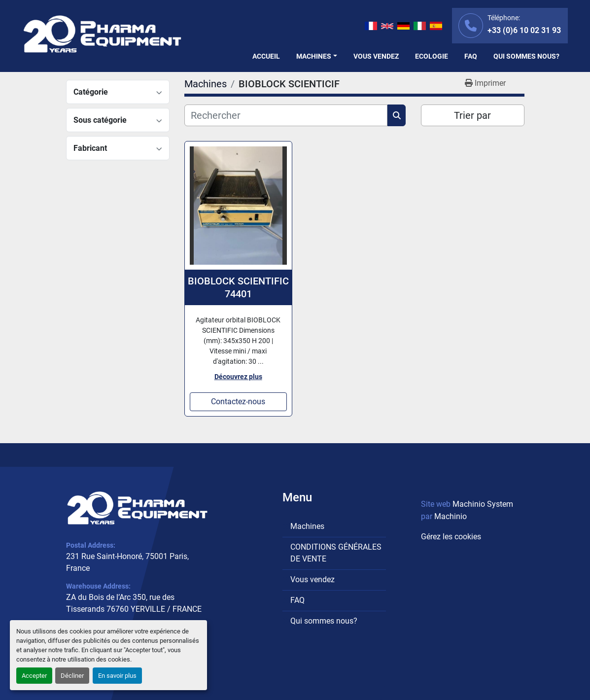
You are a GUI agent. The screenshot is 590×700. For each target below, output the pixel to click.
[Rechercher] (286, 115)
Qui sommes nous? (526, 56)
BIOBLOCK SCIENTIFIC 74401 (238, 287)
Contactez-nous (238, 402)
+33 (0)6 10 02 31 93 (524, 30)
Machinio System (483, 504)
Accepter (34, 676)
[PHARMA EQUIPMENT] (138, 508)
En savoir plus (117, 676)
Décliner (72, 676)
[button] (317, 56)
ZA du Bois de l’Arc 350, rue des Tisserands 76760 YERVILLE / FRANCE (134, 603)
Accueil (266, 56)
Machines (314, 56)
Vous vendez (376, 56)
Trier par (472, 115)
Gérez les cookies (451, 537)
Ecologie (432, 56)
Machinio (451, 516)
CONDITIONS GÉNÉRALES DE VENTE (336, 553)
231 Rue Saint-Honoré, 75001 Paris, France (127, 562)
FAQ (471, 56)
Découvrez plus (238, 377)
